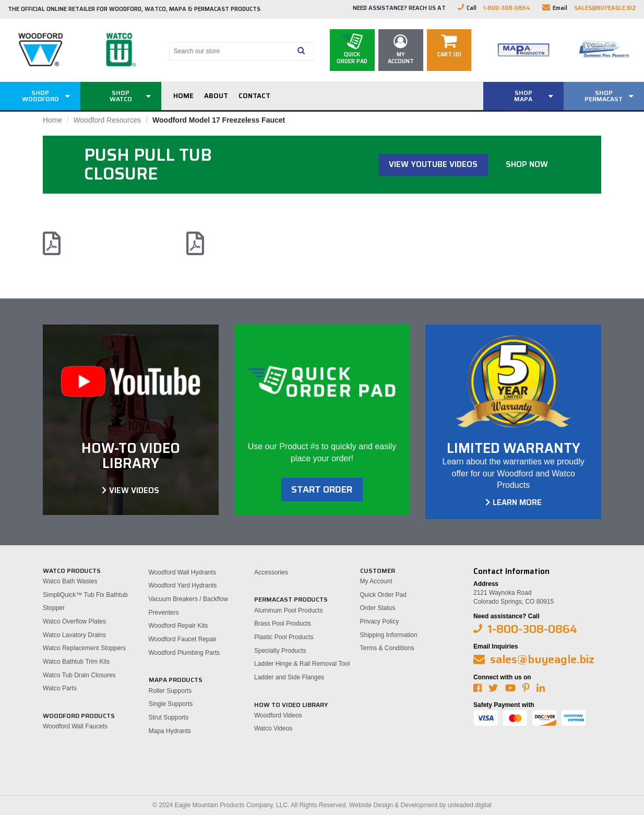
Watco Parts (60, 688)
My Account (376, 581)
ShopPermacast (604, 96)
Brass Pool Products (283, 624)
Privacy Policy (380, 621)
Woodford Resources (108, 120)
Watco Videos (273, 728)
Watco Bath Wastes (70, 581)
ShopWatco (121, 96)
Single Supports (171, 704)
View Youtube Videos (433, 164)
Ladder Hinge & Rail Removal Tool (302, 664)
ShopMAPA (523, 96)
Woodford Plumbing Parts (184, 652)
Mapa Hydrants (170, 730)
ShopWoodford (40, 96)
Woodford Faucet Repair (183, 639)
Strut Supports (169, 717)
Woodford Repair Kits (178, 626)
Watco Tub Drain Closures (79, 675)
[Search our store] (231, 51)
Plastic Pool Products (284, 637)
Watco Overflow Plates (74, 621)
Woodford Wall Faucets (75, 726)
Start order (322, 489)
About (216, 96)
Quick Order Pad (383, 594)
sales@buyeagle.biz (605, 8)
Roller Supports (170, 690)
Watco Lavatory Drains (74, 634)
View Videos (134, 489)
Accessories (271, 572)
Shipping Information (389, 634)
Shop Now (527, 164)
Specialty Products (280, 650)
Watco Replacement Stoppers (84, 648)
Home (183, 96)
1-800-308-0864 (507, 8)
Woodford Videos (278, 715)
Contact (254, 96)
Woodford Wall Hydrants (182, 572)
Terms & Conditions (387, 648)
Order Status (378, 608)
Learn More (517, 502)
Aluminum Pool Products (288, 610)
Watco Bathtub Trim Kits (76, 662)
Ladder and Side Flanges (289, 677)
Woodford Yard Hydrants (183, 585)
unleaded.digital (470, 805)
